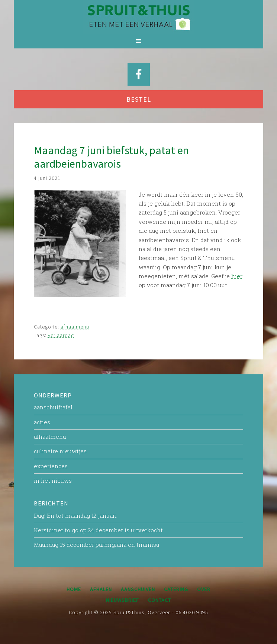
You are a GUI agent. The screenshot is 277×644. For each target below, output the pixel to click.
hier (237, 276)
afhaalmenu (75, 327)
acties (42, 422)
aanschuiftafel (53, 407)
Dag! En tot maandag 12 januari (75, 515)
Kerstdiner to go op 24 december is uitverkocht (98, 530)
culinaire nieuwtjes (60, 451)
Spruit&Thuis (138, 17)
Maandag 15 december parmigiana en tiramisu (97, 545)
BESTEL (139, 99)
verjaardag (61, 335)
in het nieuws (53, 480)
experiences (51, 466)
